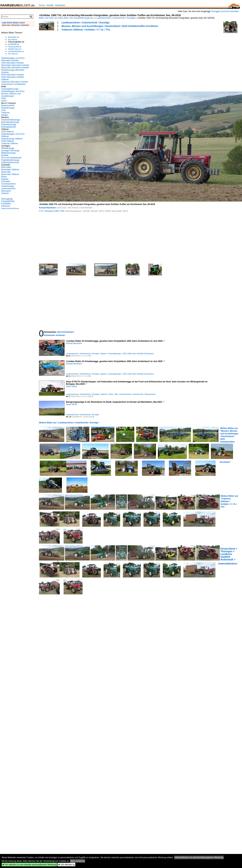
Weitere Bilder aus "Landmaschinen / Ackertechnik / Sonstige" (69, 423)
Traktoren (5, 113)
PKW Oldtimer (8, 141)
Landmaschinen (104, 18)
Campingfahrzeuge (10, 89)
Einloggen (216, 11)
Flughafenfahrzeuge (10, 160)
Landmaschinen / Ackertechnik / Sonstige (85, 23)
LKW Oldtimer (8, 132)
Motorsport (6, 191)
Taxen (4, 101)
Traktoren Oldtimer (10, 143)
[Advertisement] (84, 61)
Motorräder (6, 167)
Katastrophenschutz (10, 162)
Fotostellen (6, 204)
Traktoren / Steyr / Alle (109, 394)
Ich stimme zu (66, 865)
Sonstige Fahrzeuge (10, 151)
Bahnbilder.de (13, 37)
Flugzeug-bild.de (15, 47)
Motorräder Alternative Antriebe (15, 65)
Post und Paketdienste (11, 158)
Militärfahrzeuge (8, 153)
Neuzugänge (7, 199)
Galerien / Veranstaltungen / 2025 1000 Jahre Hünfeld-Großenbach (127, 354)
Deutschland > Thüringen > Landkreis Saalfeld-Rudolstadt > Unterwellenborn (228, 556)
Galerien (5, 193)
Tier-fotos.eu (13, 54)
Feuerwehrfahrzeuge (11, 120)
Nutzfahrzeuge (8, 108)
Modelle (5, 155)
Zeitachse (6, 206)
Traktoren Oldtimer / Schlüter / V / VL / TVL (86, 30)
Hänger (4, 115)
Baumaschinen (8, 106)
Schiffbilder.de (14, 44)
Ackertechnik (119, 18)
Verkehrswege (8, 186)
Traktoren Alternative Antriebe (15, 82)
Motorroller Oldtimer (10, 174)
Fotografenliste (8, 201)
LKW (3, 110)
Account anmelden (230, 11)
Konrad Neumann (47, 208)
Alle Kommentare (65, 332)
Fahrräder (6, 181)
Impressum (60, 5)
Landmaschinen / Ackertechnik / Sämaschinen (137, 394)
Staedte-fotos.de (15, 49)
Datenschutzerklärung (10, 208)
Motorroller (6, 172)
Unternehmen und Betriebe (13, 84)
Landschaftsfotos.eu (16, 51)
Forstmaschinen (8, 184)
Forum (42, 5)
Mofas (4, 177)
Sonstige (131, 18)
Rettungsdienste (9, 127)
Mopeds (5, 179)
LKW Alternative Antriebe (12, 63)
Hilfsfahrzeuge (8, 148)
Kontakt (50, 5)
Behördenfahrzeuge (10, 122)
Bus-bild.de (12, 39)
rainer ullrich (71, 386)
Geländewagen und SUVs (13, 91)
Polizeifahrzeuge (9, 125)
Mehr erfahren (78, 861)
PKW (3, 98)
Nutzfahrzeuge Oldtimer (12, 139)
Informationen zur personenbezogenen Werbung (199, 857)
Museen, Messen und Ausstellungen (11, 95)
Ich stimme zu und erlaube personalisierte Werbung (29, 865)
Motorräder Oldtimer (10, 170)
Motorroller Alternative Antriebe (15, 68)
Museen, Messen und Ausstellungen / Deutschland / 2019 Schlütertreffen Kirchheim (110, 26)
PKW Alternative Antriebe (13, 75)
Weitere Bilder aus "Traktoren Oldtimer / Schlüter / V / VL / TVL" (229, 501)
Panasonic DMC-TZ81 (55, 211)
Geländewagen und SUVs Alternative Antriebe (13, 59)
